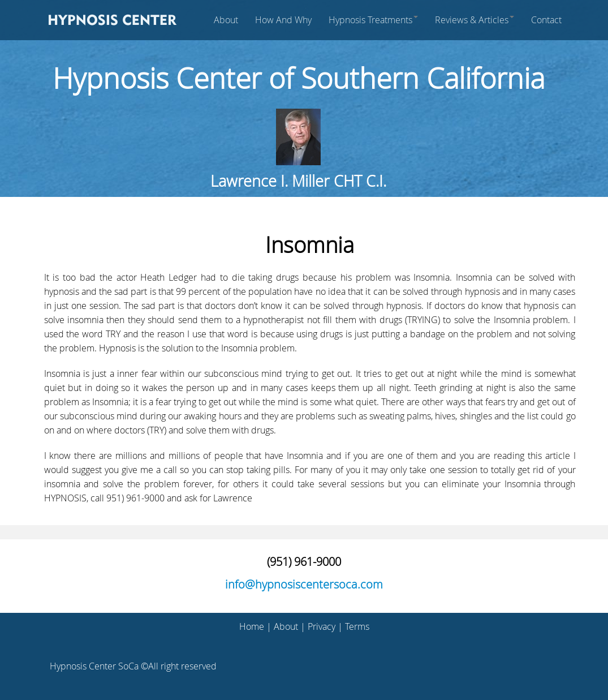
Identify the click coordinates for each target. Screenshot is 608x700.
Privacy (322, 626)
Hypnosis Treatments (373, 20)
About (226, 20)
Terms (357, 626)
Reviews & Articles (475, 20)
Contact (546, 20)
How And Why (283, 20)
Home (252, 626)
